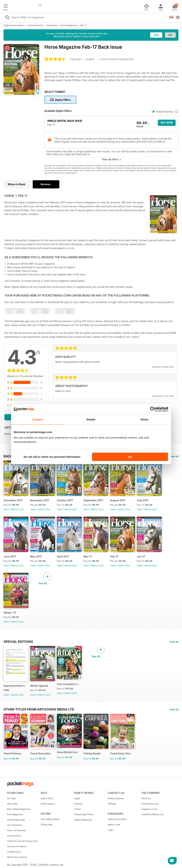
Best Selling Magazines (19, 809)
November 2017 (40, 500)
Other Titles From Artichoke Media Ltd (39, 709)
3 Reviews (75, 59)
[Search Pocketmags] (7, 18)
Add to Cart (17, 509)
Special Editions (18, 642)
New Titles (12, 804)
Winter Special (39, 686)
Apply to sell (114, 825)
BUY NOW (167, 123)
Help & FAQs (47, 798)
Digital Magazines (83, 820)
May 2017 (36, 556)
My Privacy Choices (17, 857)
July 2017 (143, 500)
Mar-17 (88, 556)
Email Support (48, 804)
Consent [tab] (38, 419)
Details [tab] (91, 419)
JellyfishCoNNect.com (153, 814)
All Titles (11, 798)
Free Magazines (15, 814)
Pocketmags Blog (16, 820)
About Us (146, 798)
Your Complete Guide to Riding (69, 684)
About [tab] (144, 419)
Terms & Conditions (17, 846)
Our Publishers (14, 825)
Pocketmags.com (150, 804)
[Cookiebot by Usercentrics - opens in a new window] (153, 409)
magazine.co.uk (149, 809)
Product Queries (116, 798)
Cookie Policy (14, 852)
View (6, 509)
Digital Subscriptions (14, 25)
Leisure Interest (35, 25)
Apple (77, 798)
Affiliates (112, 804)
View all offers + (111, 159)
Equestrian (52, 25)
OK (130, 457)
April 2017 (63, 556)
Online (77, 809)
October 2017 (65, 500)
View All (174, 456)
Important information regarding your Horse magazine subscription (15, 686)
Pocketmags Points (84, 814)
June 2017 (10, 556)
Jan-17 (141, 556)
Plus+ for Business (16, 830)
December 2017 (13, 500)
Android (78, 804)
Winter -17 (10, 613)
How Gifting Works (50, 819)
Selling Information (117, 819)
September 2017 (93, 500)
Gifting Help (47, 825)
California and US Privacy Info (22, 841)
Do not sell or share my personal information (52, 457)
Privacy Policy (14, 836)
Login (110, 830)
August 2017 (118, 500)
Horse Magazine (69, 25)
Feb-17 (83, 25)
